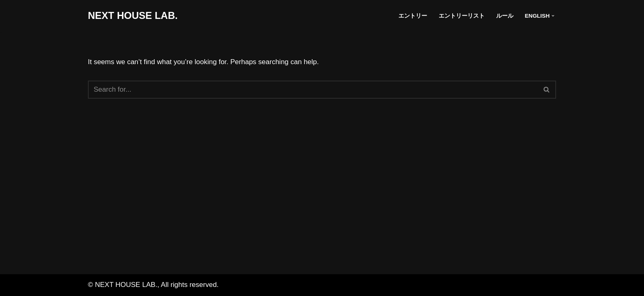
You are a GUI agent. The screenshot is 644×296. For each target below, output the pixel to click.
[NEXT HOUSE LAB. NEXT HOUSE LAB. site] (133, 16)
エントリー (413, 16)
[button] (553, 16)
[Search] (313, 90)
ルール (505, 16)
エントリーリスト (462, 16)
